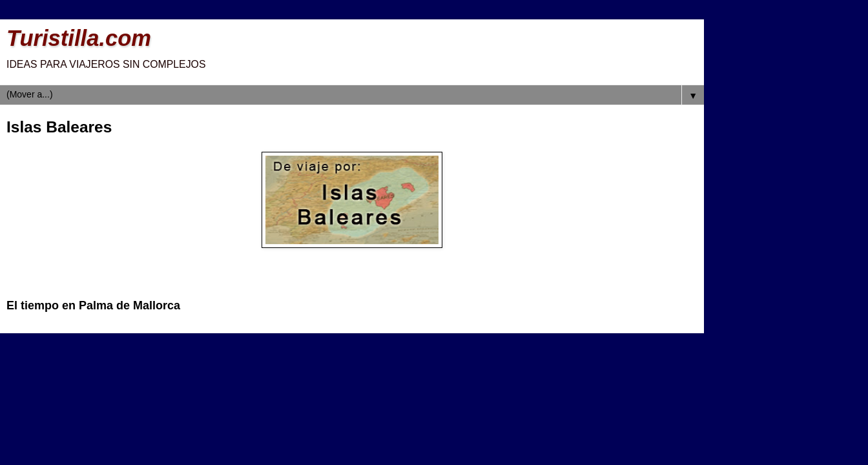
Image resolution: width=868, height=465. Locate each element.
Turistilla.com (79, 38)
